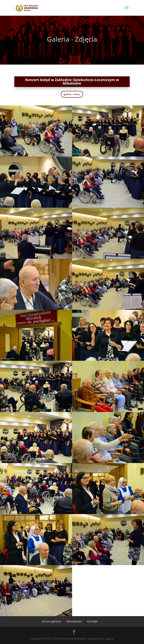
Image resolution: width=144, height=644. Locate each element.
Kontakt (92, 621)
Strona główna (51, 621)
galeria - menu (72, 94)
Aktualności (74, 621)
